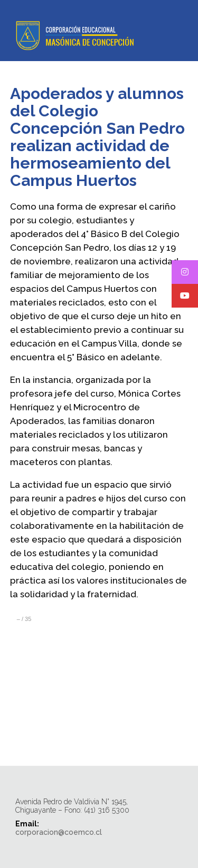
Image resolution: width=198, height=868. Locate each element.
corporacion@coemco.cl (59, 832)
